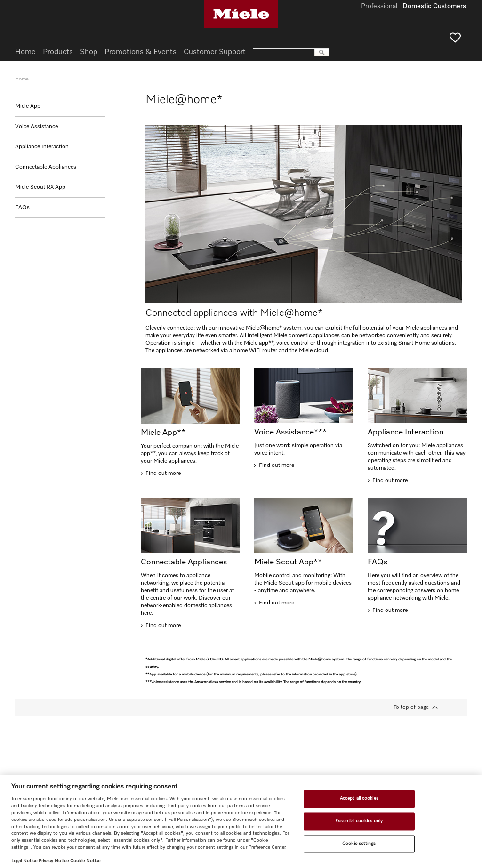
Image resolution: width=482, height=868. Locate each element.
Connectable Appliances (46, 167)
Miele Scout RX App (40, 187)
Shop (89, 52)
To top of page (411, 707)
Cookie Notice (85, 861)
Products (58, 52)
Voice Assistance (36, 127)
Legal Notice (24, 861)
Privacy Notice (54, 861)
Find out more (163, 474)
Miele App (28, 106)
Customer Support (215, 52)
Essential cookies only (359, 821)
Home (25, 52)
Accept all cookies (359, 799)
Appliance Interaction (42, 147)
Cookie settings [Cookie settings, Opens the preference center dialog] (359, 844)
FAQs (22, 208)
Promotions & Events (141, 52)
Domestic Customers (434, 7)
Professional (379, 7)
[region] (241, 822)
